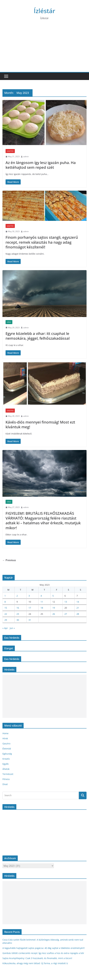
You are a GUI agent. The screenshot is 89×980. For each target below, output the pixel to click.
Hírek (9, 322)
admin (26, 157)
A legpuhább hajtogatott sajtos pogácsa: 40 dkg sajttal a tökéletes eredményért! (44, 948)
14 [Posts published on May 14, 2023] (78, 602)
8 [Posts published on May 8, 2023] (5, 602)
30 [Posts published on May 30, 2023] (18, 620)
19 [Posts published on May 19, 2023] (54, 608)
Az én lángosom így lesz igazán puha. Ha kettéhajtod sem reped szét (41, 165)
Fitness (6, 779)
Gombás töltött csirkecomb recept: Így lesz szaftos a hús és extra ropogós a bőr (43, 953)
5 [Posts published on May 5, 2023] (53, 596)
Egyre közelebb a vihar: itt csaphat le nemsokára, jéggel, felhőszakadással (38, 336)
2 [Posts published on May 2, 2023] (17, 596)
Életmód (7, 749)
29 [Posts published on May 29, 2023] (6, 620)
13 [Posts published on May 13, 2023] (66, 602)
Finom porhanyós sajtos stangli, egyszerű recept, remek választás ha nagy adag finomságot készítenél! (42, 242)
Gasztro (10, 151)
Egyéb (6, 764)
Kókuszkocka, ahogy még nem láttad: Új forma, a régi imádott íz (35, 963)
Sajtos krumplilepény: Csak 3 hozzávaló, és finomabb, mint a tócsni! (37, 958)
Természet (8, 774)
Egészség (7, 754)
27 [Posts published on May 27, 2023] (66, 614)
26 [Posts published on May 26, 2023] (54, 614)
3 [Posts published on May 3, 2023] (29, 596)
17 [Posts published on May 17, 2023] (30, 608)
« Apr (5, 628)
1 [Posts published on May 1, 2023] (5, 596)
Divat (5, 784)
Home (5, 733)
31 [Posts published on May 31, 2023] (30, 620)
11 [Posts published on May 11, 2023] (42, 602)
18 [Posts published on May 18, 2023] (42, 608)
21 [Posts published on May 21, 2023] (78, 608)
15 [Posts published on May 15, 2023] (6, 608)
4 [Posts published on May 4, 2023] (41, 596)
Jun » (12, 628)
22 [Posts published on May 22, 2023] (6, 614)
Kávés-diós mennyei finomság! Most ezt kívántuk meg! (40, 424)
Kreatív (6, 759)
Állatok (6, 769)
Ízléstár (44, 11)
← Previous (9, 560)
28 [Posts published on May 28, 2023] (78, 614)
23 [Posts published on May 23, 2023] (18, 614)
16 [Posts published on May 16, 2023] (18, 608)
